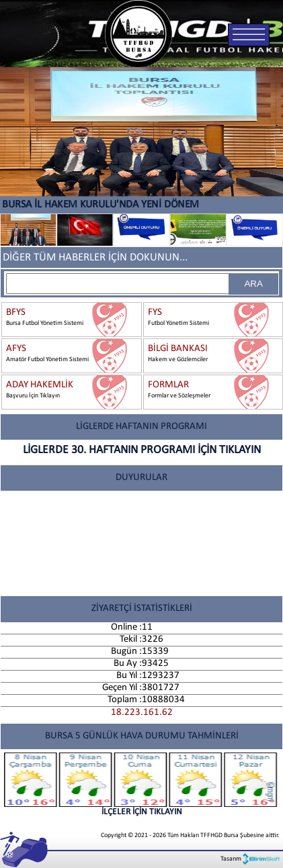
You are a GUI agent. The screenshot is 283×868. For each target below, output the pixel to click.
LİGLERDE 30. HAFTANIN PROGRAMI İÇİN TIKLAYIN (142, 450)
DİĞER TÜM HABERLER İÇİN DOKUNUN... (95, 257)
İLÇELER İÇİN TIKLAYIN (141, 784)
